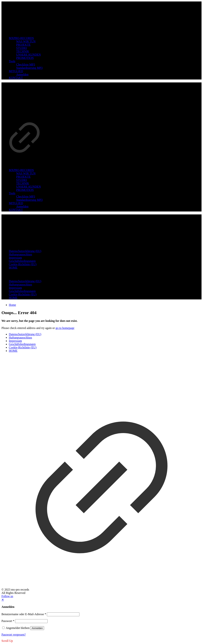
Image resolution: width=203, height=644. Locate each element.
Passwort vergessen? (14, 635)
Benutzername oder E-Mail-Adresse (24, 614)
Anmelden (37, 628)
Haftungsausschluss (20, 338)
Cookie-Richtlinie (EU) (23, 347)
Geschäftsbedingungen (22, 344)
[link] (24, 122)
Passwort (8, 621)
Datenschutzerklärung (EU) (25, 334)
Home (12, 305)
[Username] (63, 614)
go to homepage (65, 328)
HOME (13, 351)
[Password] (31, 621)
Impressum (15, 341)
